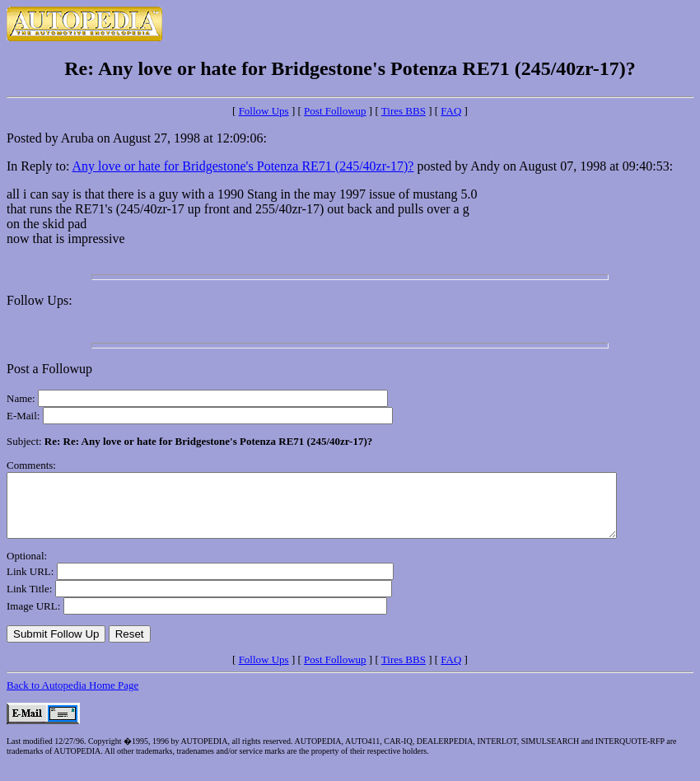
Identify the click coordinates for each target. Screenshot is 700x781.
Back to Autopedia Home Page (72, 697)
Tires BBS (404, 111)
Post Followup (335, 111)
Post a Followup (49, 369)
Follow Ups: (40, 300)
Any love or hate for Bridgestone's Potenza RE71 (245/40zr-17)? (243, 166)
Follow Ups (264, 111)
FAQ (451, 111)
